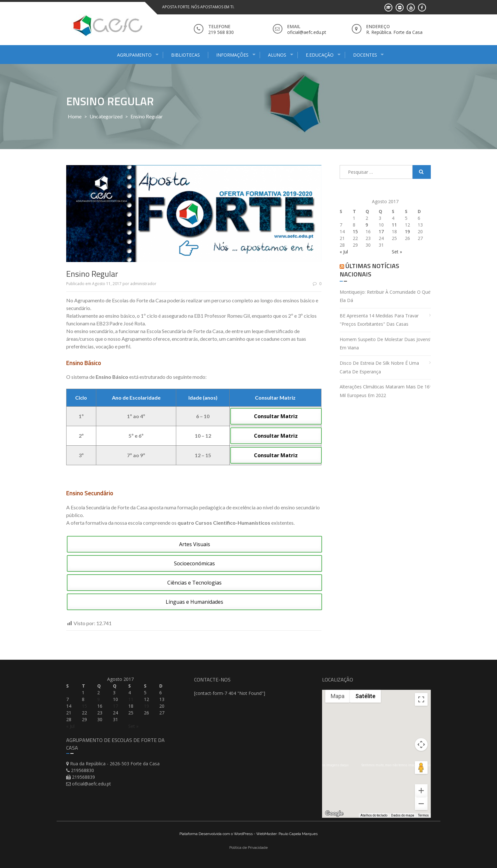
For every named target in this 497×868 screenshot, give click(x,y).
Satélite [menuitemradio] (365, 696)
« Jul (344, 252)
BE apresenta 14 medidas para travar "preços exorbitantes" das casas (379, 320)
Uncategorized (106, 116)
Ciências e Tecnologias (194, 583)
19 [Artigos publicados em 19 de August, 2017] (407, 231)
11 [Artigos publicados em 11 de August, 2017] (394, 225)
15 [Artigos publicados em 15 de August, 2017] (355, 231)
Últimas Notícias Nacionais (369, 270)
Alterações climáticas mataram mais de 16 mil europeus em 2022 (385, 391)
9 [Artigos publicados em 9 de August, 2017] (367, 225)
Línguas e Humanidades (194, 602)
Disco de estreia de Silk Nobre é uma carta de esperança (379, 367)
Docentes (365, 55)
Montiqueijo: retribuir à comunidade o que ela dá (385, 296)
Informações (232, 55)
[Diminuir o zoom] (421, 804)
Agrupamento (134, 55)
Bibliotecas (185, 55)
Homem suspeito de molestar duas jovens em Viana (385, 344)
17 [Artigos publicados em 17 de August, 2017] (381, 231)
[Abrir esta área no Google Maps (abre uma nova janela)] (334, 814)
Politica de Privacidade (248, 848)
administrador (143, 284)
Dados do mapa (403, 815)
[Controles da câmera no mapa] (421, 745)
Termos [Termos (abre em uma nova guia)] (423, 815)
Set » (397, 252)
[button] (371, 758)
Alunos (277, 55)
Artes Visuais (195, 544)
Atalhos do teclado (374, 815)
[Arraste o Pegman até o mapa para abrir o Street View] (421, 768)
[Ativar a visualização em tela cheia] (421, 699)
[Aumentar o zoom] (421, 791)
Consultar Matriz (276, 416)
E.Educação (320, 55)
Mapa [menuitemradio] (338, 696)
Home (75, 116)
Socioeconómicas (194, 563)
